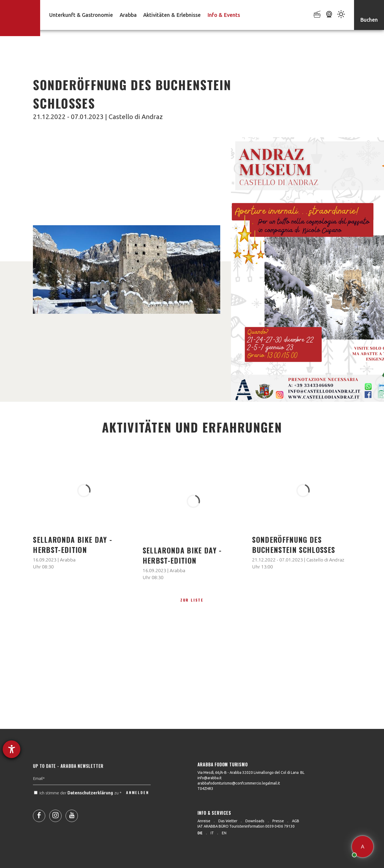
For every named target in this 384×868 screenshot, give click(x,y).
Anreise (204, 821)
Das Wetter (228, 821)
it (212, 833)
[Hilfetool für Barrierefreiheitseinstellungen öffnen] (12, 749)
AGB (296, 821)
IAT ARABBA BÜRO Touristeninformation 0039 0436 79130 (246, 826)
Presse (278, 821)
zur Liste (192, 600)
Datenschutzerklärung (90, 805)
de (200, 833)
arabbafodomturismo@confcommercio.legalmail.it (239, 783)
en (224, 833)
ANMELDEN (137, 804)
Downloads (255, 821)
